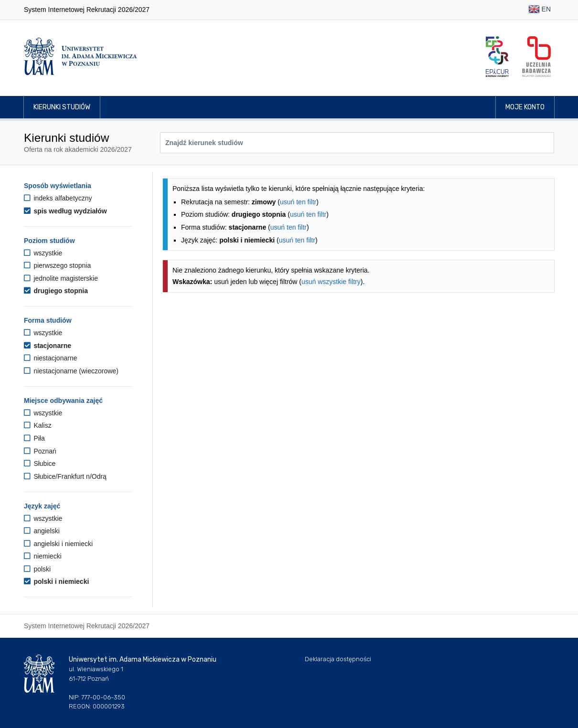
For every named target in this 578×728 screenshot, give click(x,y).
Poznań (40, 451)
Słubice (40, 464)
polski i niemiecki (56, 581)
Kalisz (38, 425)
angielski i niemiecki (58, 544)
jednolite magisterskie (61, 278)
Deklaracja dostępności (338, 659)
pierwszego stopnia (57, 265)
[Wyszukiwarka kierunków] (357, 143)
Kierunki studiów (62, 107)
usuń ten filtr (298, 202)
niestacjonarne (50, 358)
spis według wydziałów (65, 211)
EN (540, 10)
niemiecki (43, 556)
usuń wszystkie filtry (331, 282)
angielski (42, 531)
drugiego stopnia (56, 291)
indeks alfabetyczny (58, 198)
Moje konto (525, 107)
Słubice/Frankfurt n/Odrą (65, 476)
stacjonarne (48, 346)
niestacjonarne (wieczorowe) (71, 371)
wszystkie (43, 253)
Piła (34, 438)
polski (37, 569)
